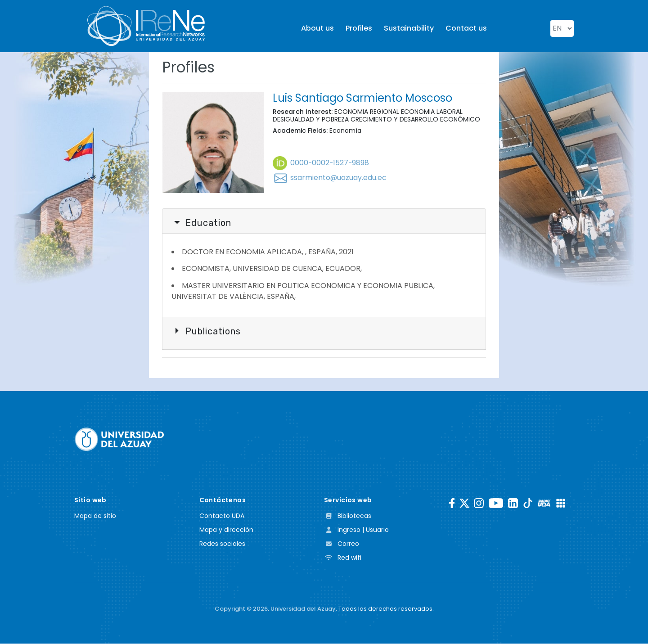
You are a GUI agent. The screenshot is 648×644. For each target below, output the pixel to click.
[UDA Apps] (561, 503)
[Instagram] (479, 503)
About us (317, 28)
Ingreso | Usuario (356, 530)
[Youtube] (496, 503)
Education (202, 223)
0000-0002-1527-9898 (322, 163)
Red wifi (343, 558)
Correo (342, 544)
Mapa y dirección (226, 530)
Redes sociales (222, 544)
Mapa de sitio (95, 516)
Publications (207, 331)
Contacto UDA (222, 516)
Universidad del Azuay (303, 609)
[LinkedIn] (513, 503)
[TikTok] (528, 503)
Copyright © (241, 609)
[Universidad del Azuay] (119, 439)
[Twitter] (464, 503)
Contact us (466, 28)
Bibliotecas (348, 516)
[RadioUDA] (544, 503)
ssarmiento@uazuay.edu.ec (330, 178)
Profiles (359, 28)
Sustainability (409, 28)
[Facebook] (452, 503)
